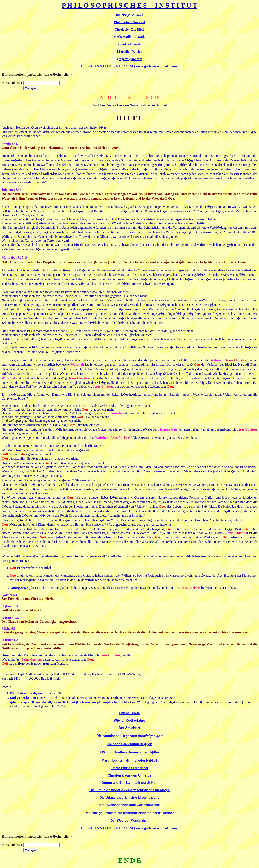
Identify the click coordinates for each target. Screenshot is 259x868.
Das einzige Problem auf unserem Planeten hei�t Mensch (129, 813)
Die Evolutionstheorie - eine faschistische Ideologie (129, 790)
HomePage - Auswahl (130, 15)
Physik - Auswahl (129, 44)
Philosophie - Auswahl (129, 22)
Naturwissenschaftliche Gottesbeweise (129, 805)
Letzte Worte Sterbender (129, 768)
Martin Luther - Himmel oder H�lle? (129, 760)
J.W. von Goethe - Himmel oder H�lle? (129, 752)
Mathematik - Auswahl (129, 37)
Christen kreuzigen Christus (129, 775)
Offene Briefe (129, 713)
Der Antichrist (129, 728)
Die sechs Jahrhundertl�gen (129, 744)
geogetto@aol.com (129, 59)
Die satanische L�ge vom (129, 736)
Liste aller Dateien (129, 52)
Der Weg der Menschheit (129, 821)
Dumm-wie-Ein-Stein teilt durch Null (129, 783)
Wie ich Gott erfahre (130, 720)
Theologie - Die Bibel (129, 29)
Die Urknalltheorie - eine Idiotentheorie (129, 798)
